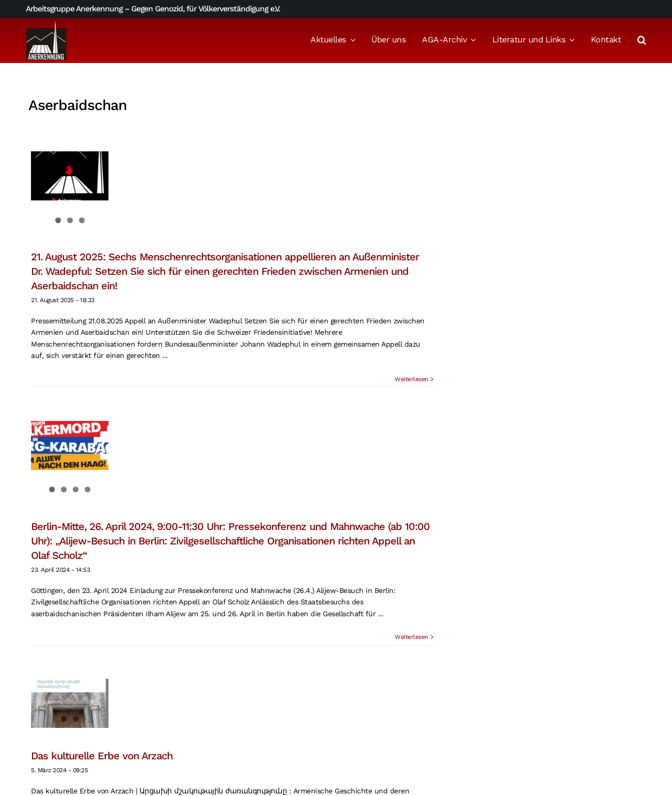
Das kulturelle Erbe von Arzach (102, 756)
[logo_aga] (46, 22)
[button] (642, 41)
